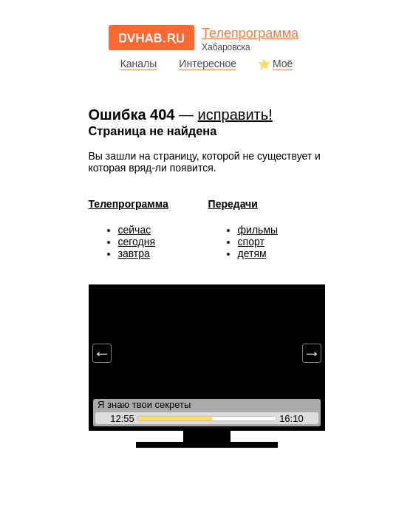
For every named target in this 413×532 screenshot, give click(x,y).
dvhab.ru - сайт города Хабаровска (151, 38)
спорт (251, 242)
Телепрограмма (129, 204)
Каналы (139, 64)
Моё (283, 64)
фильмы (258, 230)
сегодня (137, 242)
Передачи (233, 204)
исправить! (235, 115)
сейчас (135, 230)
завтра (134, 253)
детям (252, 253)
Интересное (208, 64)
